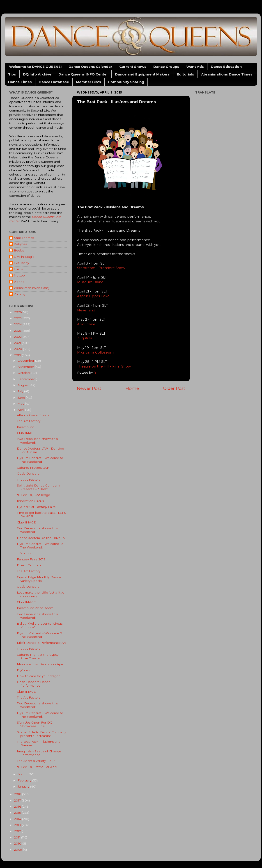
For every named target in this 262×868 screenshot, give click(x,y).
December (26, 361)
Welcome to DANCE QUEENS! (35, 67)
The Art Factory (29, 421)
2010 (18, 843)
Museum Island (90, 282)
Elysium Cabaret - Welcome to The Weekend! (40, 460)
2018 (18, 794)
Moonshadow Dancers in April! (41, 664)
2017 (18, 800)
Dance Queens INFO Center (83, 74)
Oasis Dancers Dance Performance (34, 684)
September (27, 379)
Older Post (174, 388)
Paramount (25, 427)
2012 (18, 831)
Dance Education (226, 67)
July (21, 391)
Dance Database (54, 82)
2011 (18, 837)
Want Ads (195, 67)
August (24, 385)
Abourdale (86, 324)
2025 (18, 318)
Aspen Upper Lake (93, 296)
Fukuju (19, 269)
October (24, 373)
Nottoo (19, 275)
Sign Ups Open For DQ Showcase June (35, 724)
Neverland (86, 310)
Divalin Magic (24, 257)
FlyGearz (23, 670)
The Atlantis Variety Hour (36, 761)
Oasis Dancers (28, 473)
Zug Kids (84, 338)
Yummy (20, 294)
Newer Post (89, 388)
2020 (18, 349)
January (24, 786)
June (22, 397)
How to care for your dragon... (40, 676)
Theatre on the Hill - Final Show (104, 366)
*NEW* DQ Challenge (33, 495)
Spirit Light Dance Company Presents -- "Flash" (38, 487)
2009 (18, 850)
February (25, 780)
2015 (18, 813)
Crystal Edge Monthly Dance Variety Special (39, 579)
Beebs (19, 250)
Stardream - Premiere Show (102, 268)
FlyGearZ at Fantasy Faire (36, 507)
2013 (18, 825)
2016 (18, 806)
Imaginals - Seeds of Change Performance (39, 753)
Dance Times (20, 82)
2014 (18, 819)
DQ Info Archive (37, 74)
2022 (18, 337)
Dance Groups (166, 67)
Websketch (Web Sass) (31, 288)
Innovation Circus (30, 501)
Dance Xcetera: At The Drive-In (41, 538)
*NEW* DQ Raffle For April (37, 767)
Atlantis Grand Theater (34, 415)
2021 (18, 343)
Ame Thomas (24, 238)
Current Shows (133, 67)
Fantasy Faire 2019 (31, 559)
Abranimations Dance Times (227, 74)
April (21, 410)
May (21, 404)
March (23, 774)
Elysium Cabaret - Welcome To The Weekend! (40, 546)
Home (132, 388)
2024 (18, 324)
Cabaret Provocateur (33, 468)
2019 (18, 355)
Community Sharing (126, 82)
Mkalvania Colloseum (96, 352)
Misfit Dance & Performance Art (41, 643)
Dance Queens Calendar (90, 67)
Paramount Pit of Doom (35, 608)
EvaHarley (21, 263)
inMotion (24, 553)
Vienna (19, 282)
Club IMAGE (26, 433)
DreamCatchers (29, 565)
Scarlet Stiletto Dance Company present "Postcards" (41, 734)
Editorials (185, 74)
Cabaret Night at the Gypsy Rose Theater (38, 656)
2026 (18, 312)
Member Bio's (88, 82)
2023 (18, 331)
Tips (12, 74)
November (26, 367)
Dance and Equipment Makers (142, 74)
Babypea (21, 244)
